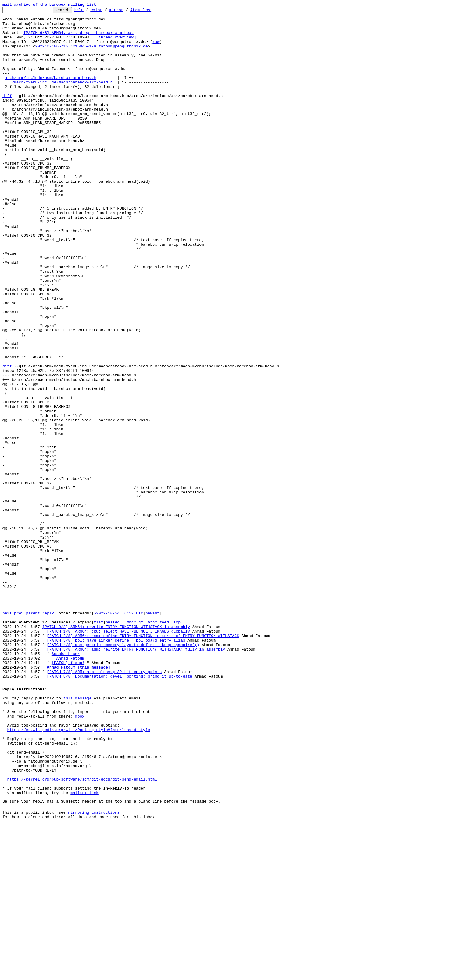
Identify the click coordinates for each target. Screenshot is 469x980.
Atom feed (150, 11)
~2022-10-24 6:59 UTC (118, 733)
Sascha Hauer (66, 781)
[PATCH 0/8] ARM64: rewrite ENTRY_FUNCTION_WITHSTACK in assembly (116, 749)
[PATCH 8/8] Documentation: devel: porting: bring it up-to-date (120, 809)
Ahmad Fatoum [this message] (79, 798)
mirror (126, 11)
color (106, 11)
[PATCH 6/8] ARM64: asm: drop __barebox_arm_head (79, 38)
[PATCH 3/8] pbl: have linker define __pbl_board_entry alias (116, 765)
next (7, 733)
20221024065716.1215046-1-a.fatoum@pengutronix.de (91, 54)
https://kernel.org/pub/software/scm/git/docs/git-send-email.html (82, 930)
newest (152, 733)
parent (33, 733)
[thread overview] (116, 43)
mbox (80, 855)
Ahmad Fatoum (70, 787)
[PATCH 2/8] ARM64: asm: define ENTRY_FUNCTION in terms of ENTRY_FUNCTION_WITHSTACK (143, 760)
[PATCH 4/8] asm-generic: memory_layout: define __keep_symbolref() (123, 771)
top (177, 744)
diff (7, 114)
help (88, 11)
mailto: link (84, 947)
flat (98, 744)
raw (156, 49)
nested (113, 744)
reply (48, 733)
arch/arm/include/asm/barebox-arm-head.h (50, 92)
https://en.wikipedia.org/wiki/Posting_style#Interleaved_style (79, 871)
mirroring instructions (94, 968)
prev (19, 733)
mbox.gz (135, 744)
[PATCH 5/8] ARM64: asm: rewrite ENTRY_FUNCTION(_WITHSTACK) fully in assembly (136, 776)
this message (78, 833)
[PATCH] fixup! (68, 792)
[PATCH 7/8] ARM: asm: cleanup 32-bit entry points (104, 803)
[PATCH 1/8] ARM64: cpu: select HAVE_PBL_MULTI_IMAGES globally (118, 754)
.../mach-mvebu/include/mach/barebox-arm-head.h (59, 97)
